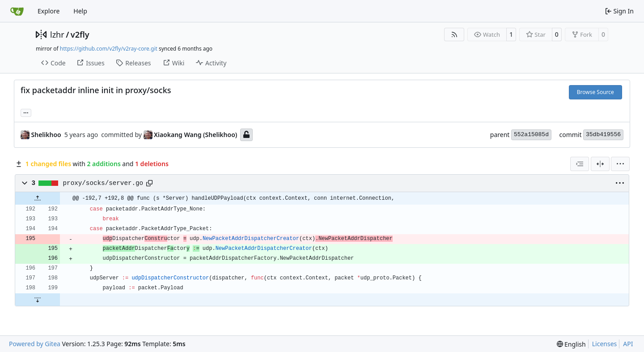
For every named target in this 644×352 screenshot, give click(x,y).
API (628, 344)
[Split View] (600, 164)
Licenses (605, 344)
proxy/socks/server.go (103, 183)
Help (80, 11)
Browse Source (595, 92)
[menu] (620, 164)
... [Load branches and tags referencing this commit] (26, 112)
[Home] (17, 11)
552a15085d (531, 135)
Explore (49, 11)
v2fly (80, 34)
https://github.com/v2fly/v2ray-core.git (109, 49)
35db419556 (603, 135)
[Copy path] (149, 183)
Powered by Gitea (35, 344)
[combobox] (580, 164)
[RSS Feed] (454, 34)
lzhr (57, 34)
